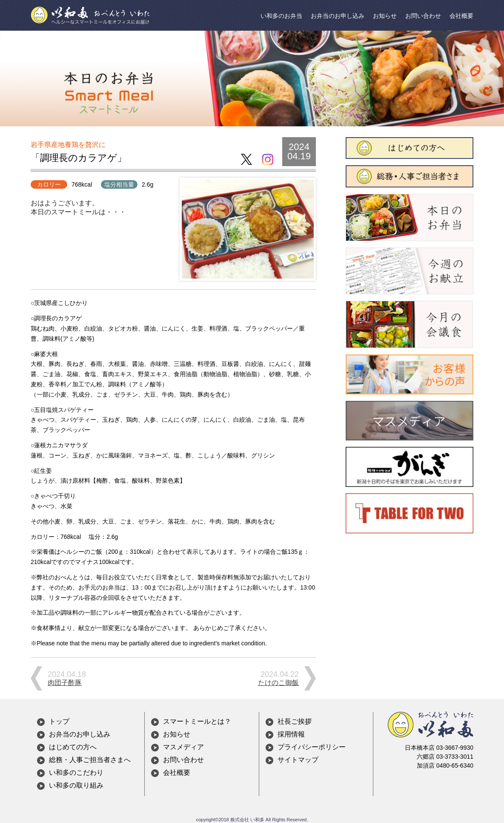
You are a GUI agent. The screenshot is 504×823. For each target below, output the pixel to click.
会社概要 (461, 16)
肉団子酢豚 (65, 683)
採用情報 (291, 734)
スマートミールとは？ (197, 721)
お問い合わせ (423, 16)
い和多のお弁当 (281, 16)
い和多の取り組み (76, 785)
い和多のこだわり (76, 773)
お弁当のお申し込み (338, 16)
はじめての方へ (73, 747)
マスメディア (183, 747)
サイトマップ (298, 760)
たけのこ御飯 (278, 683)
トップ (59, 721)
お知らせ (385, 16)
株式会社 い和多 (247, 820)
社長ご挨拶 (295, 721)
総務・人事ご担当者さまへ (90, 760)
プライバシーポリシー (312, 747)
